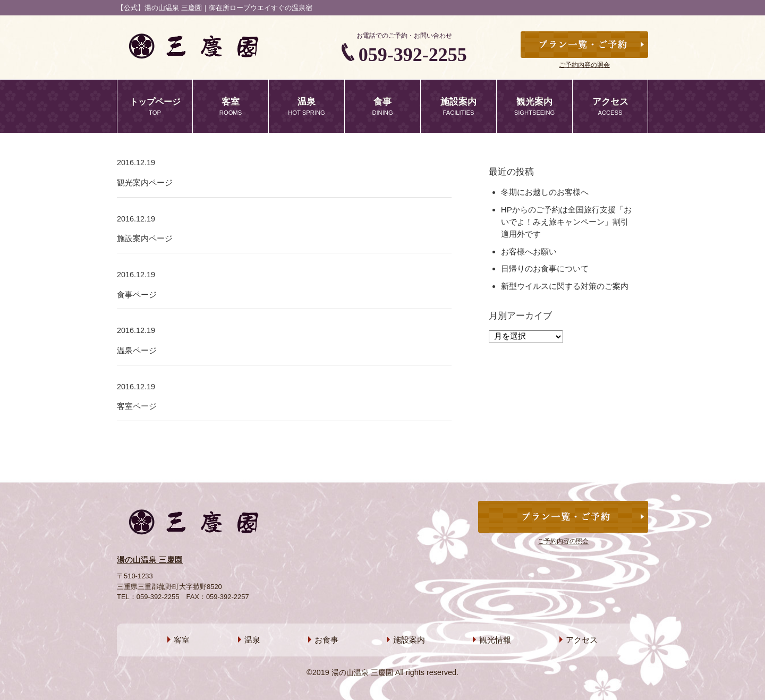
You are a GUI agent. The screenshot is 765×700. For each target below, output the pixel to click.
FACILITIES (458, 105)
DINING (382, 105)
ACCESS (610, 105)
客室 (182, 640)
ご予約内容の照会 (584, 65)
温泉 (252, 640)
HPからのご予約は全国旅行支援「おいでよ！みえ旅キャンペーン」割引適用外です (566, 222)
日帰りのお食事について (545, 268)
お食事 (326, 640)
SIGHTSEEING (534, 105)
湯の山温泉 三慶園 (150, 560)
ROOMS (231, 105)
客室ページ (137, 406)
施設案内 (409, 640)
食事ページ (137, 294)
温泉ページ (137, 350)
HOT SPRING (307, 105)
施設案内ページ (145, 238)
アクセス (582, 640)
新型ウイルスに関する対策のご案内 (565, 286)
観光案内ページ (145, 182)
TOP (155, 106)
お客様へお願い (529, 251)
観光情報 (495, 640)
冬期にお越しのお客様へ (545, 192)
